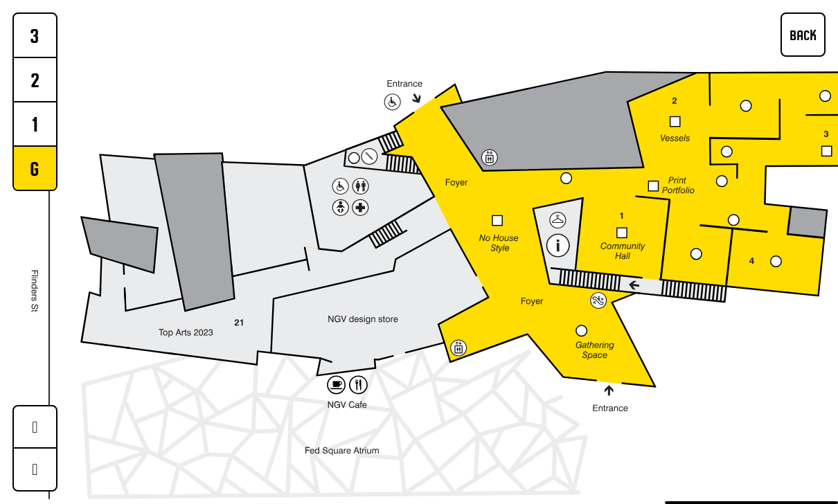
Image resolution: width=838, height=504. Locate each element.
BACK (803, 35)
